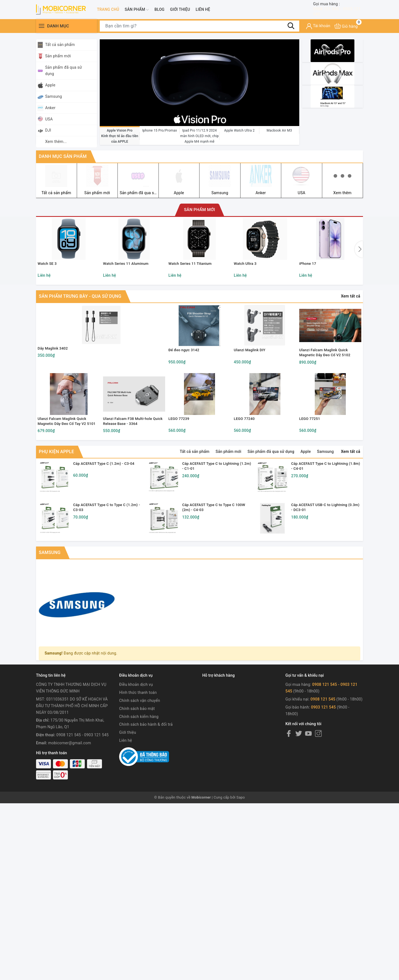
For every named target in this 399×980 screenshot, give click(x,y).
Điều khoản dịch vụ (136, 768)
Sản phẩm (137, 11)
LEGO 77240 (246, 483)
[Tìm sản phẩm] (199, 30)
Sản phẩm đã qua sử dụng (60, 71)
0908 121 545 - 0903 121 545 (338, 11)
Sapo (241, 881)
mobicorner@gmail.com (70, 826)
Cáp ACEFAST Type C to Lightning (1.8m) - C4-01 (323, 533)
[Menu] (42, 29)
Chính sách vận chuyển (140, 784)
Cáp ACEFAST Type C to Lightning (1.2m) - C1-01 (214, 533)
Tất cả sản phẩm (57, 45)
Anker (47, 108)
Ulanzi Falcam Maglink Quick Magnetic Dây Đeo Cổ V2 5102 (328, 396)
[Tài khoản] (318, 30)
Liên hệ (203, 11)
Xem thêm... (56, 142)
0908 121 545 (323, 783)
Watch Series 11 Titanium (193, 286)
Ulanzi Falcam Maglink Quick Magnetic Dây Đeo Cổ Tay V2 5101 (65, 486)
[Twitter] (299, 817)
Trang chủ (108, 11)
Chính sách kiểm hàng (139, 800)
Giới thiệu (180, 11)
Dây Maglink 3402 (55, 391)
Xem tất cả (351, 320)
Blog (159, 11)
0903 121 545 (323, 791)
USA (46, 119)
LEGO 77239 (181, 483)
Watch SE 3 (49, 286)
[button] (359, 262)
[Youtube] (308, 817)
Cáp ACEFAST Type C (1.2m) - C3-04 (110, 533)
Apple (47, 85)
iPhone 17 (309, 286)
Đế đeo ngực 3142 (186, 393)
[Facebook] (289, 817)
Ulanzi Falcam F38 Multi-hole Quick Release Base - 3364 (130, 486)
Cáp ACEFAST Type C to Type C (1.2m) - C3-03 (111, 584)
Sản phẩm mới (55, 56)
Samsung (50, 97)
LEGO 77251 (311, 483)
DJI (45, 130)
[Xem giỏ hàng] (346, 29)
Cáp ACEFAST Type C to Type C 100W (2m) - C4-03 (220, 584)
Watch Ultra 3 (247, 286)
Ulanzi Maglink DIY (252, 393)
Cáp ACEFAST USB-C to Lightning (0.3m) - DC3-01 (325, 584)
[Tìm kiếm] (291, 29)
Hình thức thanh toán (138, 776)
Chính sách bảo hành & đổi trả (146, 808)
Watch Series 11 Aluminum (128, 286)
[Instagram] (318, 817)
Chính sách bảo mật (137, 792)
